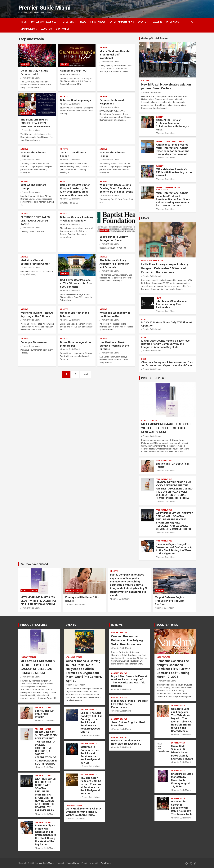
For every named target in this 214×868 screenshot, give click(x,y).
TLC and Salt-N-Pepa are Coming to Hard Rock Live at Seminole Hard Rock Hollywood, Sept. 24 (91, 786)
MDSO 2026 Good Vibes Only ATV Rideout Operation (167, 324)
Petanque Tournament (34, 342)
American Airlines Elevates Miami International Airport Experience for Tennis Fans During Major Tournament (173, 149)
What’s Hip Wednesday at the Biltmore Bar (115, 314)
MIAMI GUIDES (28, 29)
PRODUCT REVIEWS (154, 378)
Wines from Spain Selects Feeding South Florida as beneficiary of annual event (116, 188)
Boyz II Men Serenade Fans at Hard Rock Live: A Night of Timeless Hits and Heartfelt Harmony (129, 681)
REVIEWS (117, 625)
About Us (47, 29)
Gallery (145, 81)
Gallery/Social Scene (154, 38)
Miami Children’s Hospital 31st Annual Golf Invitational (115, 55)
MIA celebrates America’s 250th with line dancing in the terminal (174, 172)
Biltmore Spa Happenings (75, 100)
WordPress (106, 863)
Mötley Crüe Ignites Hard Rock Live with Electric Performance (130, 704)
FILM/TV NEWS (98, 22)
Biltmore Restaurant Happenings (112, 102)
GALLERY (157, 22)
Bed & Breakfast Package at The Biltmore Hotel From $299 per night (77, 283)
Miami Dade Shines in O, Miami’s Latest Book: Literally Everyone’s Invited (182, 752)
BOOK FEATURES (167, 625)
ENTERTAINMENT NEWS (122, 22)
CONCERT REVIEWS (119, 633)
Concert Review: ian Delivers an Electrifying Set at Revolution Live (127, 640)
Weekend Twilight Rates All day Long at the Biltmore (37, 314)
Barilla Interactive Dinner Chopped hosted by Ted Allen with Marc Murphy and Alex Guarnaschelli (75, 190)
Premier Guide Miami (44, 8)
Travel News (178, 142)
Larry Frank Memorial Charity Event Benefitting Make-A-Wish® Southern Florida (83, 812)
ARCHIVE (25, 64)
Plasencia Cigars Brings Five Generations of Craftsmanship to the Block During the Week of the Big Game (174, 549)
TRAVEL (168, 142)
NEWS (83, 22)
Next (86, 374)
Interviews (173, 22)
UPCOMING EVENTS (74, 657)
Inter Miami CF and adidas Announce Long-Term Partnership (172, 304)
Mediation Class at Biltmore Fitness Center (35, 262)
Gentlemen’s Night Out (74, 71)
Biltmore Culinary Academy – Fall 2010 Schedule (77, 219)
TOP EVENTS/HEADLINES (43, 22)
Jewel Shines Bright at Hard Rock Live (128, 724)
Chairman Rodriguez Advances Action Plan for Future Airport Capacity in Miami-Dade (167, 364)
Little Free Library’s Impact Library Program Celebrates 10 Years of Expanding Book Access (165, 268)
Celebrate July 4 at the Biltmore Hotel (34, 72)
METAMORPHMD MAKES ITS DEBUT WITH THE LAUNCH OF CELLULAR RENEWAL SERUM (166, 428)
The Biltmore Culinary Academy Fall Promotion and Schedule (114, 264)
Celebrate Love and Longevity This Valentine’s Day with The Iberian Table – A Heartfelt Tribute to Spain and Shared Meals (181, 720)
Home (24, 22)
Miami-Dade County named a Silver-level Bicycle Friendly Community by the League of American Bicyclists (166, 344)
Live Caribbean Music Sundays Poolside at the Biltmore (114, 346)
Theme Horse (73, 863)
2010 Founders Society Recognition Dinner (114, 239)
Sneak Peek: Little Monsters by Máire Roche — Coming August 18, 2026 (182, 780)
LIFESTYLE (68, 22)
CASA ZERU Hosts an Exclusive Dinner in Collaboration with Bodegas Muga (172, 125)
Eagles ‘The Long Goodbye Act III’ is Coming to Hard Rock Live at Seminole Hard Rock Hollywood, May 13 (91, 722)
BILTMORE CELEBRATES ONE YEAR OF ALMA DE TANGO (35, 221)
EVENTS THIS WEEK (149, 261)
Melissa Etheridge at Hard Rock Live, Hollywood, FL (127, 742)
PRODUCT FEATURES (34, 625)
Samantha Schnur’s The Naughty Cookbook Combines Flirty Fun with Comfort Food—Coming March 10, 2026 (173, 669)
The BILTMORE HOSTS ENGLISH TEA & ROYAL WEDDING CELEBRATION (35, 123)
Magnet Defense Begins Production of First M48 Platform (169, 601)
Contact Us (63, 29)
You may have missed (34, 564)
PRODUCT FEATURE (149, 420)
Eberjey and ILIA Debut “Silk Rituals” (173, 465)
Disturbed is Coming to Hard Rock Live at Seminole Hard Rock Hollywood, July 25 (90, 755)
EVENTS (142, 22)
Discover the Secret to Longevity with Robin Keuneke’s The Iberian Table (182, 808)
